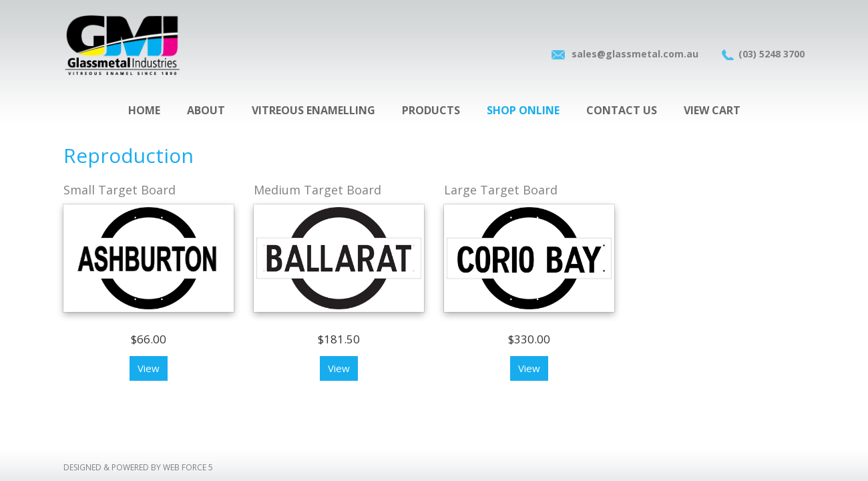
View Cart (712, 110)
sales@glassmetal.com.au (635, 54)
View (149, 368)
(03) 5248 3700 (772, 54)
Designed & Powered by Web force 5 (138, 467)
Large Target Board (501, 190)
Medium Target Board (317, 190)
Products (431, 110)
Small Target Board (120, 190)
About (206, 110)
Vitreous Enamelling (313, 110)
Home (144, 110)
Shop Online (523, 110)
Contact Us (622, 110)
